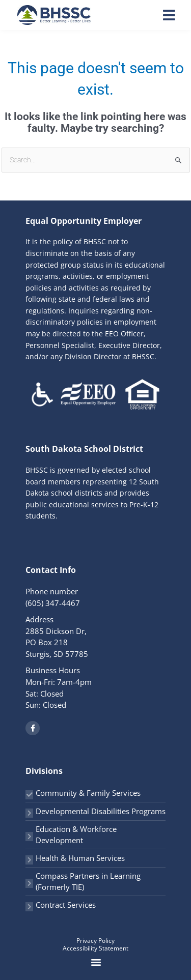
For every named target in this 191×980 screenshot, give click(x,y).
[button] (96, 962)
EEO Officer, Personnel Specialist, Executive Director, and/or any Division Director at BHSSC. (94, 345)
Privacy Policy (95, 941)
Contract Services (66, 905)
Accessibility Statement (95, 948)
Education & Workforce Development (76, 835)
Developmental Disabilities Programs (101, 811)
